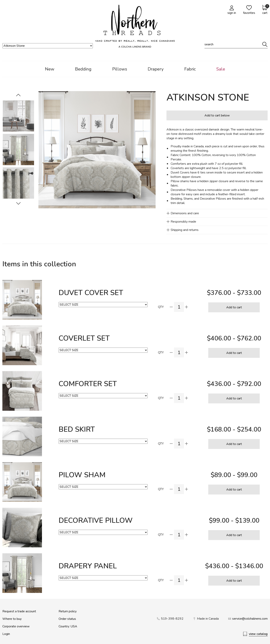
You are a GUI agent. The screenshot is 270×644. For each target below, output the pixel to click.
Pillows (120, 69)
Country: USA (68, 626)
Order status (67, 619)
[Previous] (18, 203)
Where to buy (12, 619)
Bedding (83, 69)
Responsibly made (183, 222)
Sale (221, 69)
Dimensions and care (185, 213)
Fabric (190, 69)
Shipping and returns (185, 230)
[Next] (18, 95)
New (50, 69)
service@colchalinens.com (250, 619)
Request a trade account (19, 611)
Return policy (68, 611)
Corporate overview (16, 626)
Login (6, 634)
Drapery (156, 69)
